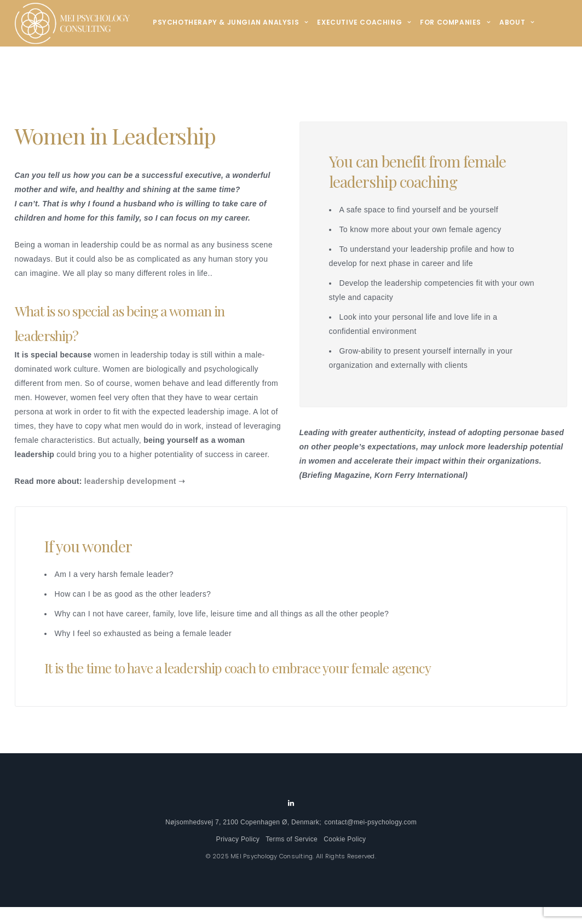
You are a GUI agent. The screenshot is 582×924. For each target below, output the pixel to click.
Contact (176, 68)
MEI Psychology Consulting (272, 856)
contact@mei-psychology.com (371, 822)
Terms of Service (292, 839)
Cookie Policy (345, 839)
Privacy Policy (238, 839)
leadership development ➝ (135, 481)
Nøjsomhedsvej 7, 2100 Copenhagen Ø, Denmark (242, 822)
